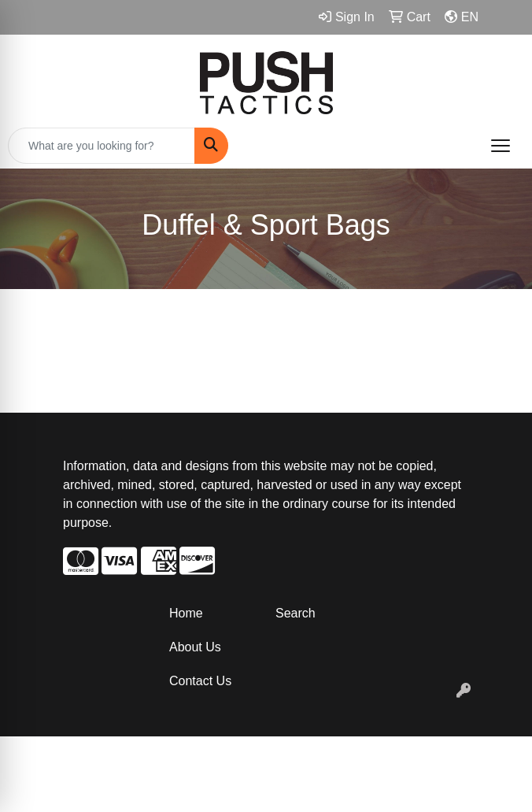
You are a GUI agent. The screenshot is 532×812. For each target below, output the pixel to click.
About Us (195, 647)
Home (186, 613)
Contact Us (200, 681)
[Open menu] (501, 146)
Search (296, 613)
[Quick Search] (102, 146)
